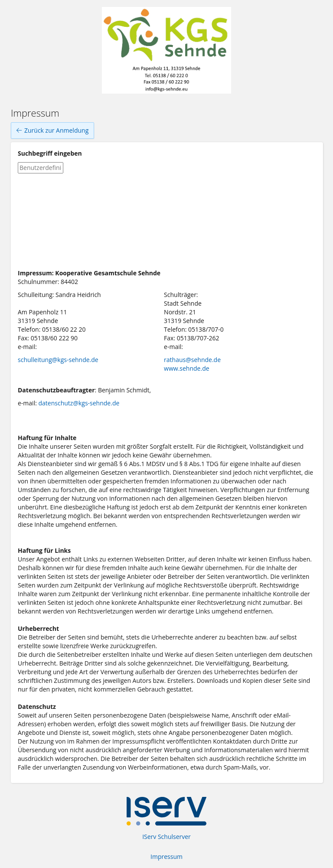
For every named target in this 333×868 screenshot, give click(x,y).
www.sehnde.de (186, 368)
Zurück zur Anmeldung (52, 131)
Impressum (166, 857)
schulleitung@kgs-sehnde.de (58, 360)
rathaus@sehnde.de (192, 360)
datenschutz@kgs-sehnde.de (79, 403)
